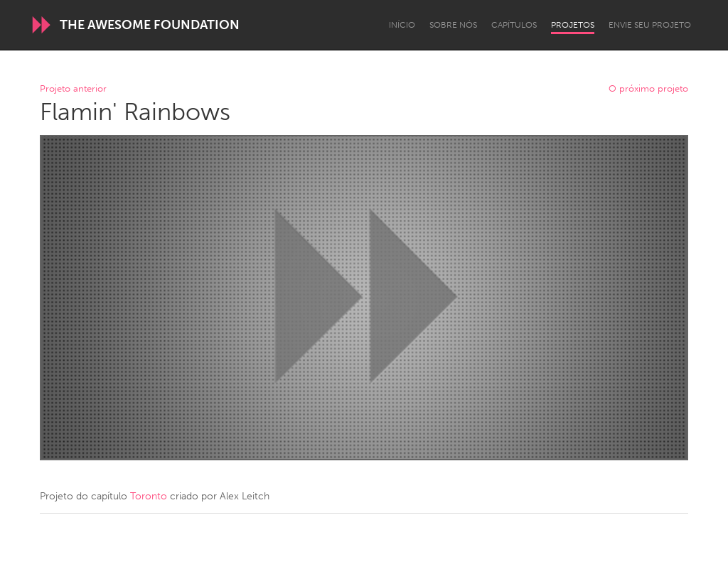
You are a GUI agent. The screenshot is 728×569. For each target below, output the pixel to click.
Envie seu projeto (650, 25)
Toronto (149, 496)
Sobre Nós (453, 25)
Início (402, 25)
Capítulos (514, 25)
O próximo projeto (648, 89)
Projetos (573, 25)
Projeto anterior (73, 89)
